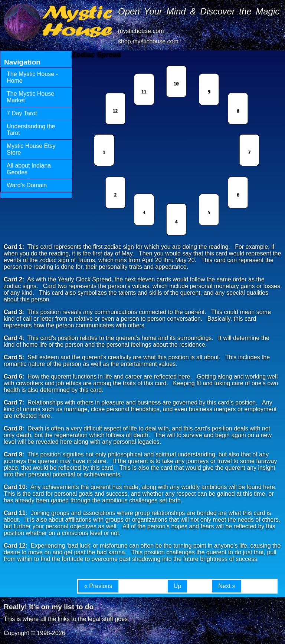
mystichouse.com (141, 31)
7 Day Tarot (22, 113)
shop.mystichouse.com (148, 41)
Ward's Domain (27, 185)
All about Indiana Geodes (29, 169)
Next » (227, 586)
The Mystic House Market (30, 97)
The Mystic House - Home (32, 77)
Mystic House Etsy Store (31, 149)
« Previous (98, 586)
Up (177, 586)
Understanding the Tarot (31, 130)
